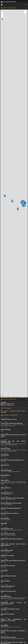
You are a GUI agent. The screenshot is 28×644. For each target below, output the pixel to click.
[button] (2, 20)
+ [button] (2, 12)
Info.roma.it (4, 397)
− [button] (2, 14)
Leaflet (9, 397)
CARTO (26, 397)
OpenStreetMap (15, 397)
